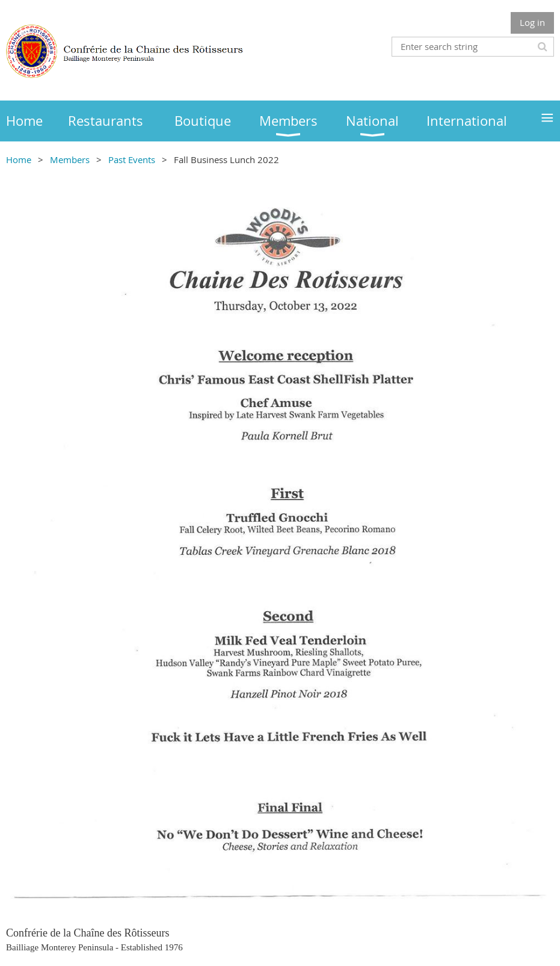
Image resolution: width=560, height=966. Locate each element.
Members (70, 159)
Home (19, 159)
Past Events (132, 159)
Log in (532, 22)
